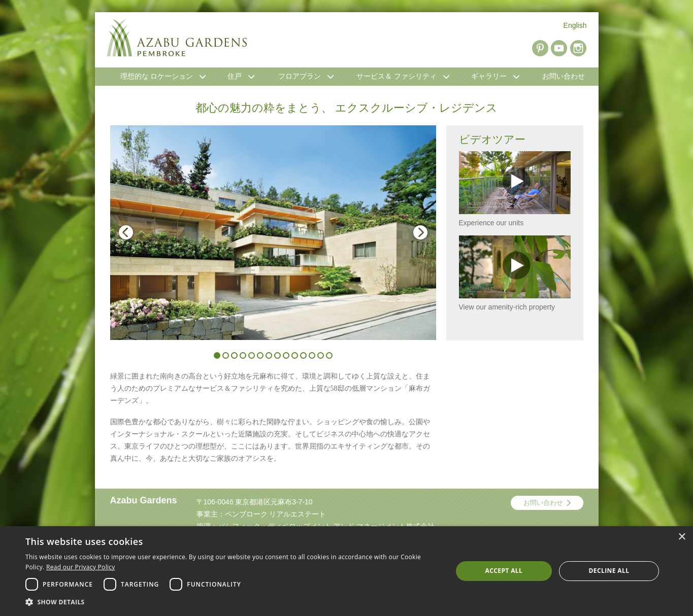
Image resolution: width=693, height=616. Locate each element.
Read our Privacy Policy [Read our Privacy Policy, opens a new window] (81, 567)
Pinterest (540, 48)
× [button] (682, 537)
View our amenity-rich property (515, 273)
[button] (233, 602)
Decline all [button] (609, 571)
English (575, 25)
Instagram (578, 48)
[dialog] (346, 571)
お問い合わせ (543, 503)
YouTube (559, 48)
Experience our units (515, 189)
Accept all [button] (504, 571)
